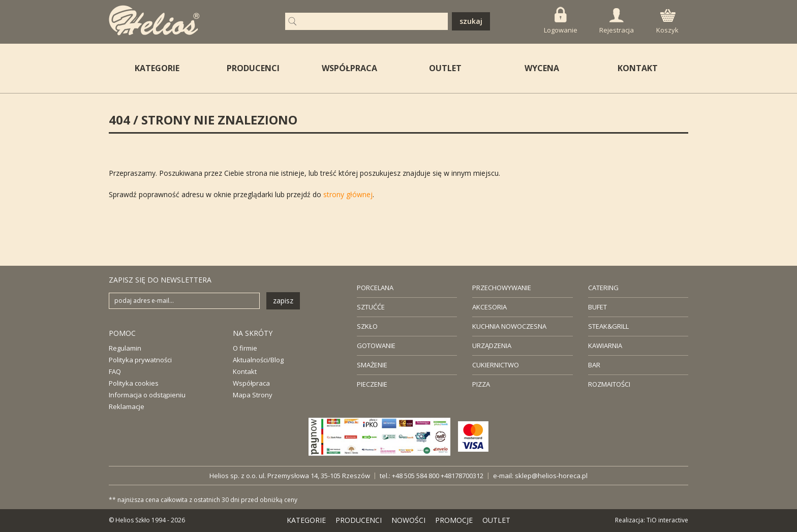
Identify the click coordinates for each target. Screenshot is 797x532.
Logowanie (561, 21)
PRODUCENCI (253, 68)
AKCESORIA (489, 307)
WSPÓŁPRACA (349, 68)
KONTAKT (638, 68)
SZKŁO (367, 326)
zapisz (283, 301)
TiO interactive (667, 520)
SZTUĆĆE (371, 307)
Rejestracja (617, 21)
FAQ (115, 371)
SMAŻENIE (372, 365)
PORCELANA (375, 288)
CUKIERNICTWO (496, 365)
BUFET (597, 307)
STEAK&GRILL (608, 326)
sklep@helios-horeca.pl (551, 476)
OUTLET (445, 68)
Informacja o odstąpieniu (147, 395)
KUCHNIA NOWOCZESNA (509, 326)
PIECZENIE (372, 384)
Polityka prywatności (140, 360)
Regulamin (125, 348)
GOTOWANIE (376, 346)
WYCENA (542, 68)
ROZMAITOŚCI (609, 384)
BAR (594, 365)
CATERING (603, 288)
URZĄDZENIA (492, 346)
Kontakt (245, 371)
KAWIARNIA (605, 346)
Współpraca (251, 383)
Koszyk (667, 22)
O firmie (245, 348)
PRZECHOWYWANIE (502, 288)
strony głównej (348, 194)
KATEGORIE (306, 520)
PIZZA (481, 384)
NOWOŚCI (408, 520)
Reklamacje (127, 406)
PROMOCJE (454, 520)
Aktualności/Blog (258, 360)
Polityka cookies (134, 383)
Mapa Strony (253, 395)
